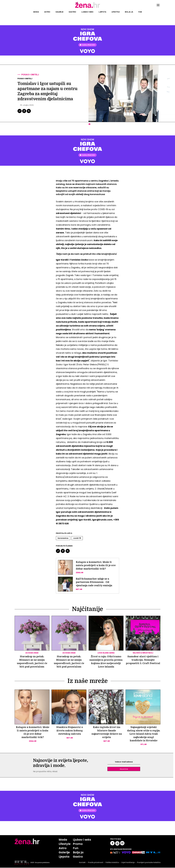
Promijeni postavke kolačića (149, 863)
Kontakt (82, 863)
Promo (78, 844)
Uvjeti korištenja (128, 863)
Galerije (59, 12)
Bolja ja (129, 12)
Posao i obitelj (30, 75)
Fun (140, 12)
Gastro (72, 12)
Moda (36, 12)
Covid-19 (77, 538)
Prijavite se (124, 769)
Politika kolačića (112, 863)
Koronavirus (63, 538)
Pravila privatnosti (95, 863)
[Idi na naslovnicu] (88, 8)
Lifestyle (116, 12)
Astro (47, 12)
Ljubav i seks (87, 12)
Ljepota (102, 12)
